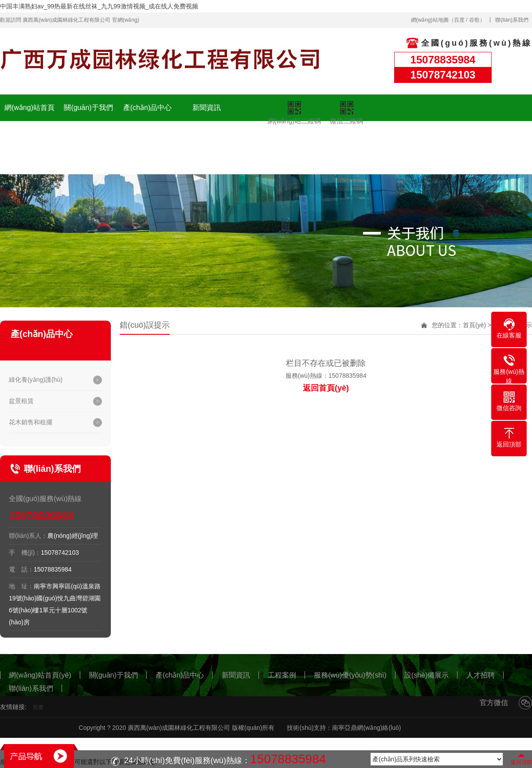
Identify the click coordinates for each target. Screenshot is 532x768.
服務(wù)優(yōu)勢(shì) (148, 147)
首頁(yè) (474, 325)
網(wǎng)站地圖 (430, 20)
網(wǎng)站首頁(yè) (29, 121)
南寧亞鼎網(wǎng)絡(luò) (366, 728)
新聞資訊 (207, 108)
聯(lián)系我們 (512, 20)
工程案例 (89, 134)
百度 (459, 20)
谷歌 (474, 20)
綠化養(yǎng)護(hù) (36, 380)
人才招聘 (266, 141)
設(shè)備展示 (206, 134)
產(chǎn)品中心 (147, 108)
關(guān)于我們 (88, 108)
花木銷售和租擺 (31, 422)
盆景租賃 (21, 401)
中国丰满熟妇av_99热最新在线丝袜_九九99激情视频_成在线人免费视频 (99, 6)
